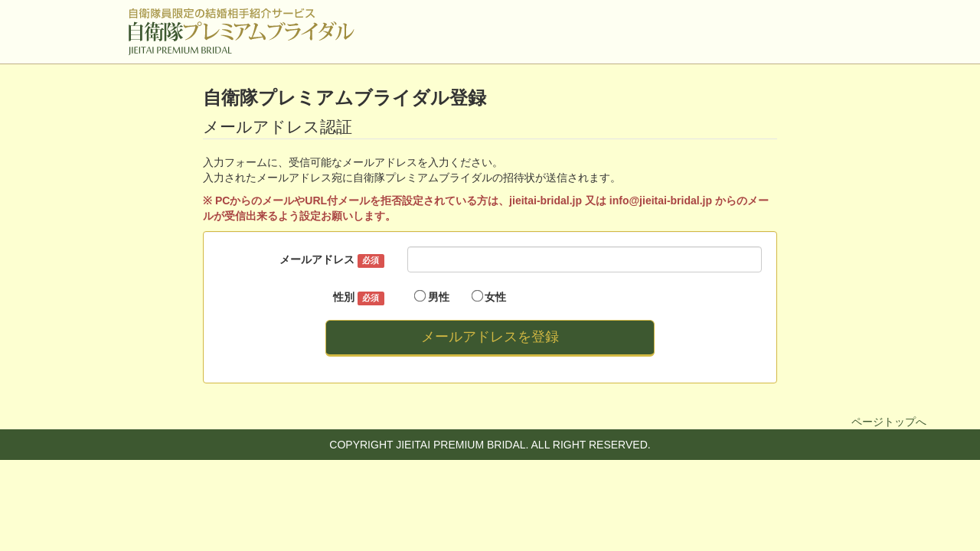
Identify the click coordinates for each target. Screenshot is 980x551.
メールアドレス (332, 260)
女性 (490, 297)
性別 (358, 298)
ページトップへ (889, 422)
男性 (432, 297)
